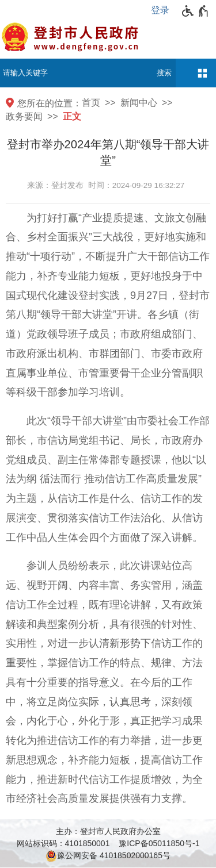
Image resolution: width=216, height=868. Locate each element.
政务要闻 (24, 116)
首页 (91, 103)
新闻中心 (139, 103)
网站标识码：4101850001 (63, 843)
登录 (160, 10)
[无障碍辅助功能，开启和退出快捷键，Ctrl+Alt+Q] (196, 11)
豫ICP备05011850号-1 (159, 843)
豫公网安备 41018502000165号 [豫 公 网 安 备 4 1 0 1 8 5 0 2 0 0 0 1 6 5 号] (108, 856)
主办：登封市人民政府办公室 (108, 831)
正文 (72, 116)
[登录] (163, 10)
